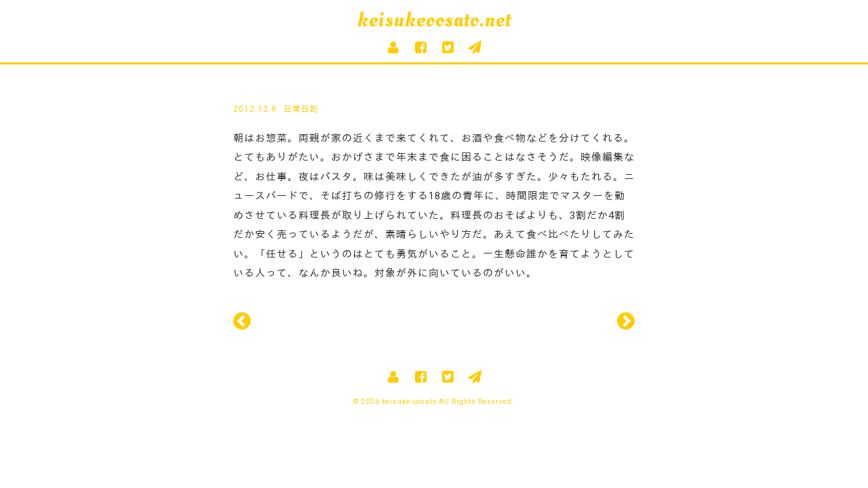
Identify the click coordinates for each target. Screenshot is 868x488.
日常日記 (301, 109)
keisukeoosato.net (434, 20)
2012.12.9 (255, 109)
